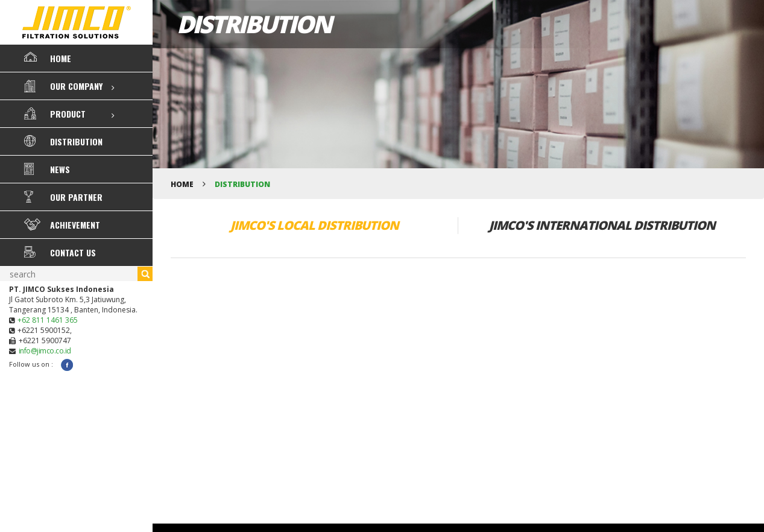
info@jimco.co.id (45, 351)
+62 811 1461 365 (48, 320)
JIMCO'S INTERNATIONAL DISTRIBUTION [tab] (602, 225)
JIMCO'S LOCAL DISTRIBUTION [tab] (314, 225)
